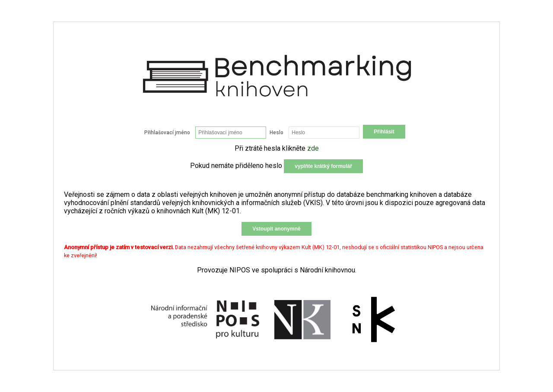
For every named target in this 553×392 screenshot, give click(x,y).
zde (313, 148)
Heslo (276, 133)
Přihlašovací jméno (167, 133)
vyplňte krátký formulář (323, 166)
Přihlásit (384, 132)
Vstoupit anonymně (276, 229)
